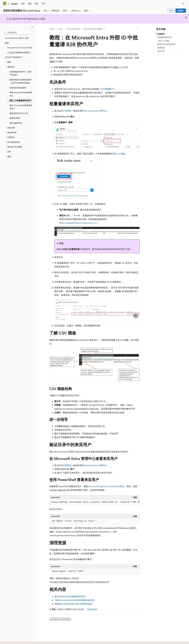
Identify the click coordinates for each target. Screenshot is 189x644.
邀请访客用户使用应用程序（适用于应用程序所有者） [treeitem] (20, 81)
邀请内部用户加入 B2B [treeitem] (19, 113)
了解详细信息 (92, 609)
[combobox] (18, 32)
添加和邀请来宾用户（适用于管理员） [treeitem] (20, 73)
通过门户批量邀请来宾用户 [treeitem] (20, 100)
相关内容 (161, 51)
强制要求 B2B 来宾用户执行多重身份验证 (73, 604)
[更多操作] (137, 29)
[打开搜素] (183, 4)
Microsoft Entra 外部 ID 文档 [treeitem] (17, 38)
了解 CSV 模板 (163, 41)
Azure (52, 29)
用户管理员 (66, 111)
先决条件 (161, 34)
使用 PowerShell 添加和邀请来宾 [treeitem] (21, 94)
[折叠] (32, 27)
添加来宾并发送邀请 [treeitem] (18, 88)
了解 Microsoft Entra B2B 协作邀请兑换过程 (74, 600)
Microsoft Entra (73, 29)
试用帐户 (181, 11)
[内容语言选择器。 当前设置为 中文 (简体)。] (10, 640)
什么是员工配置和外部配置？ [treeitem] (19, 52)
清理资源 (161, 48)
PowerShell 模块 (106, 486)
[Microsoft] (5, 4)
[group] (94, 502)
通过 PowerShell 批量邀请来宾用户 (70, 596)
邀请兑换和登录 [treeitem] (16, 123)
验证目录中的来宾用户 (167, 44)
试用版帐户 (108, 89)
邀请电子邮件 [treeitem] (15, 118)
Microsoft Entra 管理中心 (96, 111)
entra (61, 29)
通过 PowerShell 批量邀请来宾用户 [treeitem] (21, 107)
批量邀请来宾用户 (165, 37)
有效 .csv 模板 (119, 154)
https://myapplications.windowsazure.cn (78, 223)
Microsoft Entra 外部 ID (93, 29)
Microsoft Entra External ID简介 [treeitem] (20, 48)
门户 (171, 11)
